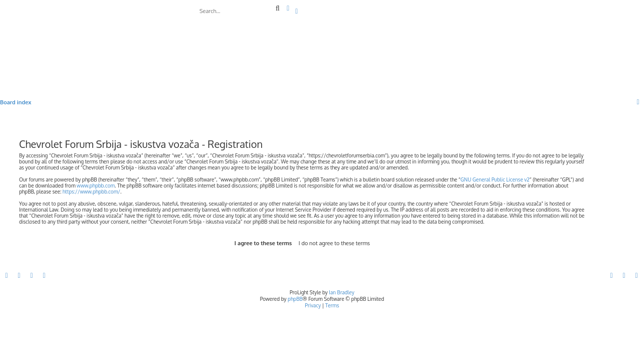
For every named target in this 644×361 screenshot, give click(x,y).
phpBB (295, 299)
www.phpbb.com (96, 186)
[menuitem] (297, 12)
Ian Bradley (342, 292)
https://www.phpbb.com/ (91, 192)
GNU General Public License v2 (495, 179)
